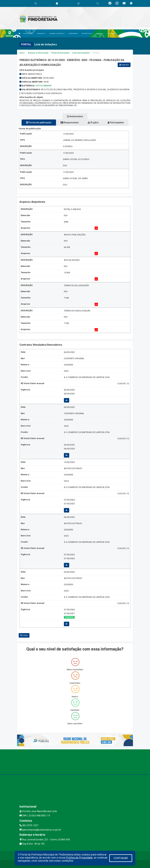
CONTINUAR (121, 858)
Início (22, 53)
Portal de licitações (60, 53)
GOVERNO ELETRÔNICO (57, 34)
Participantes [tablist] (116, 123)
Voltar (24, 635)
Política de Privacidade (79, 858)
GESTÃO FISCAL (87, 34)
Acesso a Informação (38, 53)
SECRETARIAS (73, 34)
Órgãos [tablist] (93, 123)
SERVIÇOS (100, 34)
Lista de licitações (81, 53)
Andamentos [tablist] (75, 116)
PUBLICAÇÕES (112, 34)
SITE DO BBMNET (44, 86)
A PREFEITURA (28, 34)
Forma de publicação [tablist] (39, 123)
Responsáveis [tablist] (70, 123)
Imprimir (124, 65)
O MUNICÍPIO (42, 34)
